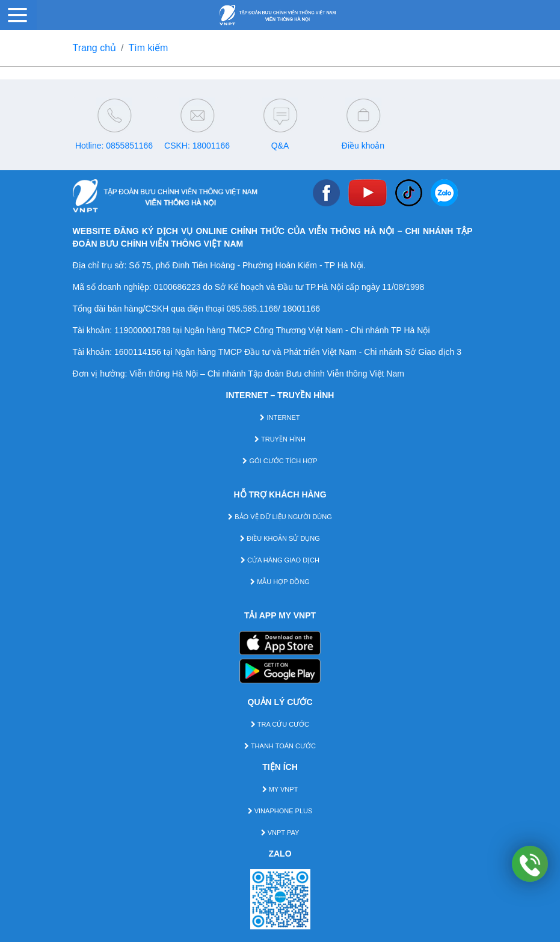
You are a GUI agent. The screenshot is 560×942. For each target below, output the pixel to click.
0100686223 (177, 287)
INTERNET (280, 417)
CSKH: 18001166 (197, 146)
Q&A (280, 146)
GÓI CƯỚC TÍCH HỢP (280, 461)
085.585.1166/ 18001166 (273, 309)
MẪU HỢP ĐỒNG (280, 582)
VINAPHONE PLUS (280, 811)
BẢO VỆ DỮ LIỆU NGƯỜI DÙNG (280, 517)
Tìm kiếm (149, 48)
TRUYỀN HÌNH (280, 439)
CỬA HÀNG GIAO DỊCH (280, 560)
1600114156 (138, 352)
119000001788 (142, 330)
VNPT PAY (280, 833)
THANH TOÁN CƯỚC (280, 746)
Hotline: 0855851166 (114, 146)
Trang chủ (95, 48)
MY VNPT (280, 789)
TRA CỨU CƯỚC (280, 724)
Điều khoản (363, 146)
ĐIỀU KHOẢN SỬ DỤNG (280, 538)
